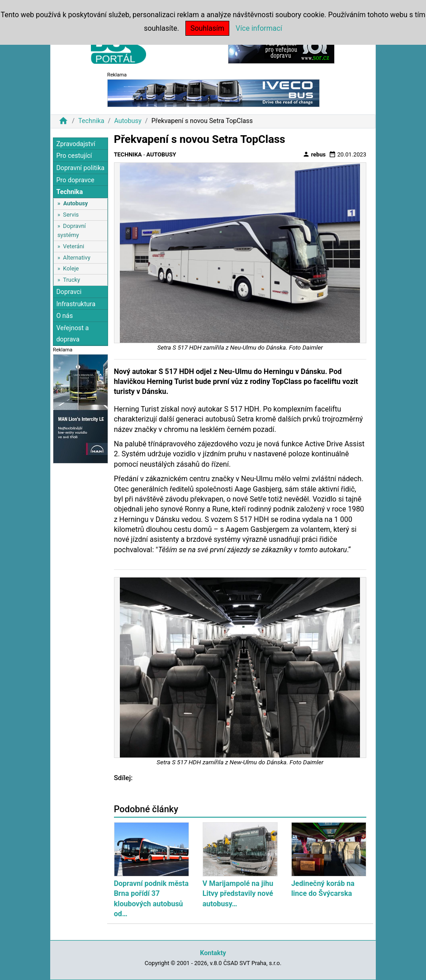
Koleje (71, 268)
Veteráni (73, 246)
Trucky (71, 280)
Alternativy (76, 258)
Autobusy (128, 121)
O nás (64, 316)
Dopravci (69, 292)
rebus (314, 154)
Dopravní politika (80, 168)
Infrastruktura (76, 304)
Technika (91, 121)
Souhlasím (207, 28)
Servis (71, 215)
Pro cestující (74, 156)
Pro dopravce (75, 180)
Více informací (259, 28)
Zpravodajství (76, 144)
